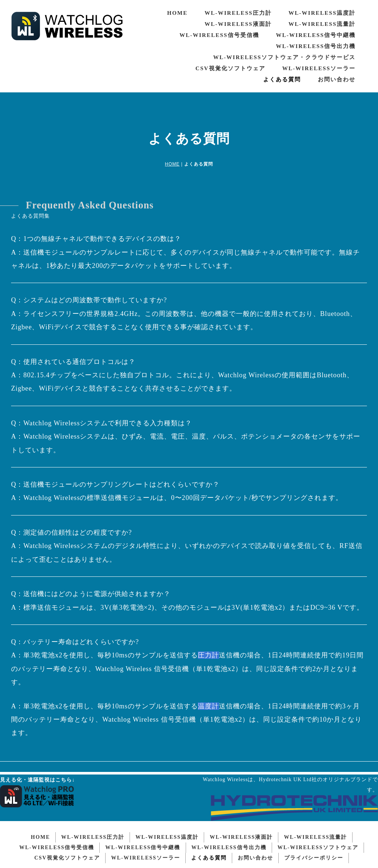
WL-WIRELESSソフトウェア (318, 845)
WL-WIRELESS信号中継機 (316, 35)
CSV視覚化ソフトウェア (231, 68)
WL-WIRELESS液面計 (238, 24)
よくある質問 (282, 79)
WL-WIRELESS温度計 (322, 13)
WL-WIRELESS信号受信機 (219, 35)
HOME (178, 13)
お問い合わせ (337, 79)
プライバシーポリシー (314, 855)
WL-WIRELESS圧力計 (238, 13)
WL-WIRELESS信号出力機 (316, 46)
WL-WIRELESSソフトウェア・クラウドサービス (284, 57)
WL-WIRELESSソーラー (319, 68)
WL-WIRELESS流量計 (322, 24)
